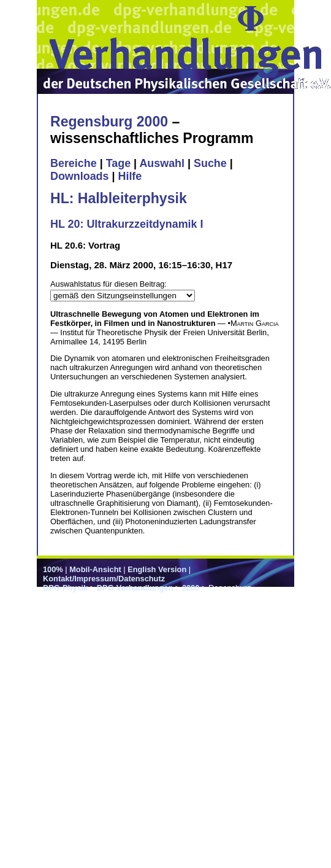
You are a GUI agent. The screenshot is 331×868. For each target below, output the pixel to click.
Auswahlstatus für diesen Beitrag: (108, 284)
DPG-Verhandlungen (135, 588)
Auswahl (162, 163)
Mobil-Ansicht (95, 569)
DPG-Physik (65, 588)
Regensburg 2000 (109, 122)
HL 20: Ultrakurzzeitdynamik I (127, 224)
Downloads (80, 176)
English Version (157, 569)
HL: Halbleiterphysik (119, 198)
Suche (210, 163)
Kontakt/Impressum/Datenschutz (104, 579)
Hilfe (130, 176)
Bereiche (74, 163)
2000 (191, 588)
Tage (118, 163)
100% (53, 569)
